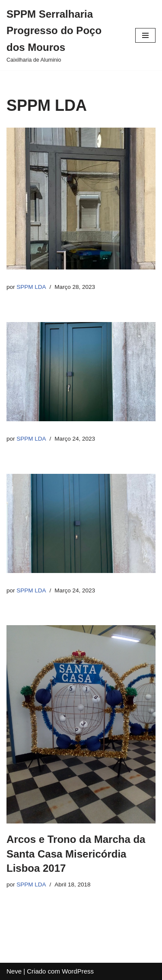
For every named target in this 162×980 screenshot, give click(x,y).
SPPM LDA (31, 287)
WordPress (78, 971)
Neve (14, 971)
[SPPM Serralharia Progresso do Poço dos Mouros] (64, 35)
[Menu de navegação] (145, 35)
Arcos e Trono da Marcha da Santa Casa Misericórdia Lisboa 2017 (76, 854)
